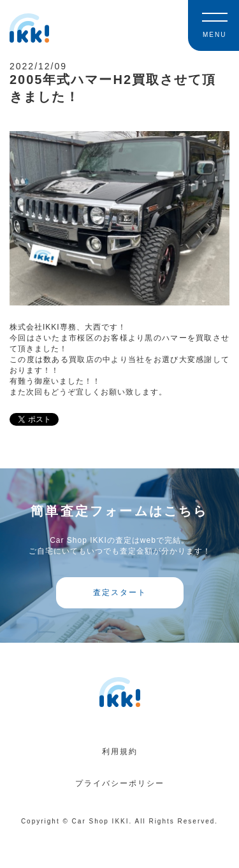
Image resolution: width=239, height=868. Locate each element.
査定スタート (120, 592)
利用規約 (120, 752)
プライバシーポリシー (120, 783)
